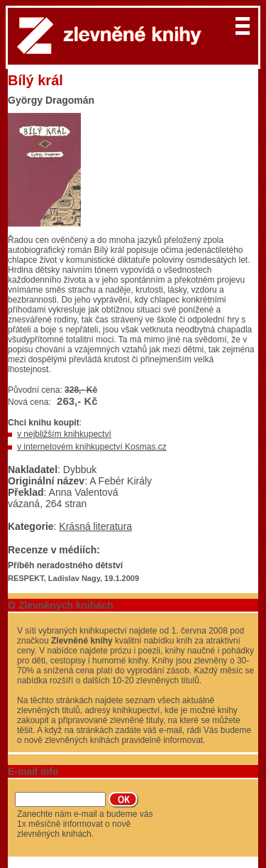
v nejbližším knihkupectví (64, 434)
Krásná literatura (95, 526)
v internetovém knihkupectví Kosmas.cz (92, 447)
